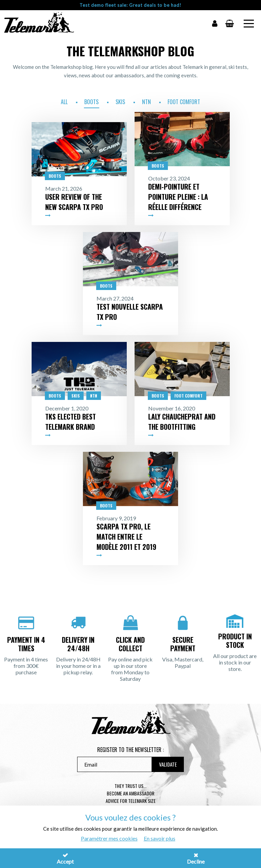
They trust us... (130, 786)
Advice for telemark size (131, 801)
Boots (91, 102)
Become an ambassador (130, 793)
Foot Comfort (184, 102)
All (64, 102)
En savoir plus (160, 838)
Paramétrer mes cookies (109, 838)
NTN (146, 102)
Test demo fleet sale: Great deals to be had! (130, 5)
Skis (120, 102)
